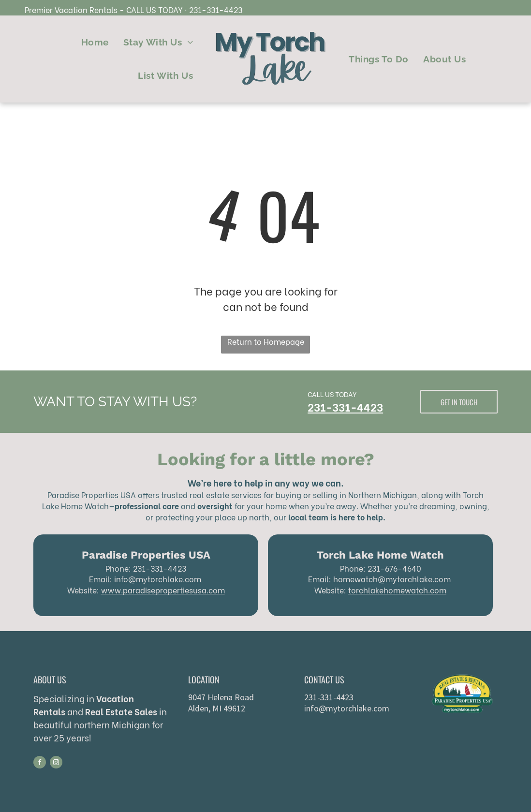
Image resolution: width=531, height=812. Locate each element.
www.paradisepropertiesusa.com (163, 590)
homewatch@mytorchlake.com (392, 579)
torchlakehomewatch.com (397, 590)
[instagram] (56, 763)
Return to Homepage (266, 341)
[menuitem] (95, 42)
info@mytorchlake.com (158, 579)
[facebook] (40, 763)
